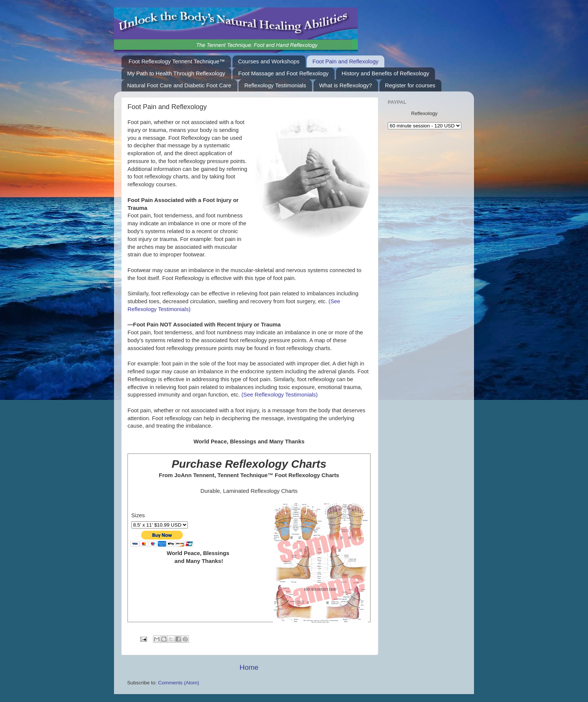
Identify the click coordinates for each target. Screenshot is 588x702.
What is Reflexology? (346, 85)
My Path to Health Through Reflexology (176, 73)
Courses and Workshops (269, 61)
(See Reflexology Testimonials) (279, 395)
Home (249, 667)
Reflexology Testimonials (275, 85)
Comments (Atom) (179, 683)
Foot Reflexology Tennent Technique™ (177, 61)
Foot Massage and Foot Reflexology (283, 73)
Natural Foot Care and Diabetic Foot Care (179, 85)
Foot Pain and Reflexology (345, 61)
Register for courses (410, 85)
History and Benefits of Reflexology (385, 73)
